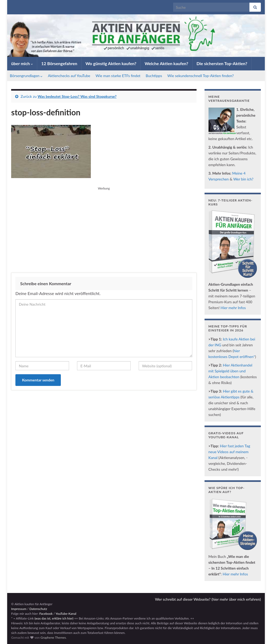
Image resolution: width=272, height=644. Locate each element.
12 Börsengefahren (59, 63)
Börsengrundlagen (26, 76)
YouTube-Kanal (66, 614)
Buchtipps (154, 76)
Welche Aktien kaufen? (166, 63)
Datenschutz (38, 609)
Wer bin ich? (243, 179)
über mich (22, 63)
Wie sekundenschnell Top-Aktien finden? (201, 76)
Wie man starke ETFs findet (118, 76)
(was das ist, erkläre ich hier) (54, 618)
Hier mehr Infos (233, 308)
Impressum (19, 609)
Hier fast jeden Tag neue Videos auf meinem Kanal (229, 452)
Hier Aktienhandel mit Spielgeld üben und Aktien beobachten (230, 371)
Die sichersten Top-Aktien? (222, 63)
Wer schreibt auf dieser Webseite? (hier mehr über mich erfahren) (208, 599)
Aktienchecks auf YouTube (69, 76)
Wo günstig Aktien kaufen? (111, 63)
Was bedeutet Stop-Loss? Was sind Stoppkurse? (77, 96)
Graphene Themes (53, 637)
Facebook (46, 614)
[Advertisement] (104, 229)
